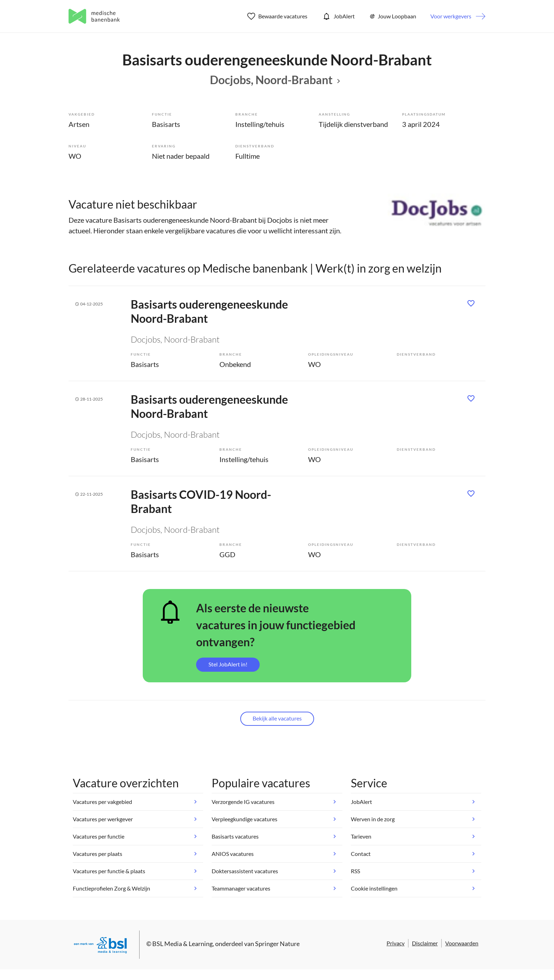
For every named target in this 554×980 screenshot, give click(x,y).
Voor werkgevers (451, 16)
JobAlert (338, 16)
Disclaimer (425, 943)
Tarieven (361, 836)
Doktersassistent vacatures (245, 871)
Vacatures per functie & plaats (109, 871)
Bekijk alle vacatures (277, 718)
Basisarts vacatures (235, 836)
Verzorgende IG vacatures (243, 802)
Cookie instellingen (374, 888)
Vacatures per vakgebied (102, 802)
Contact (361, 854)
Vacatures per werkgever (103, 819)
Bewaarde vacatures (278, 16)
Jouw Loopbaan (393, 16)
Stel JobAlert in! (228, 664)
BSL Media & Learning (182, 944)
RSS (355, 871)
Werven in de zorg (373, 819)
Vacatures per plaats (98, 854)
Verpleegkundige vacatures (244, 819)
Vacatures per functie (99, 836)
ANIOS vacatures (233, 854)
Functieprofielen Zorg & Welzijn (111, 888)
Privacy (396, 943)
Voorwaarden (462, 943)
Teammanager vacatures (241, 888)
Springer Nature (277, 944)
